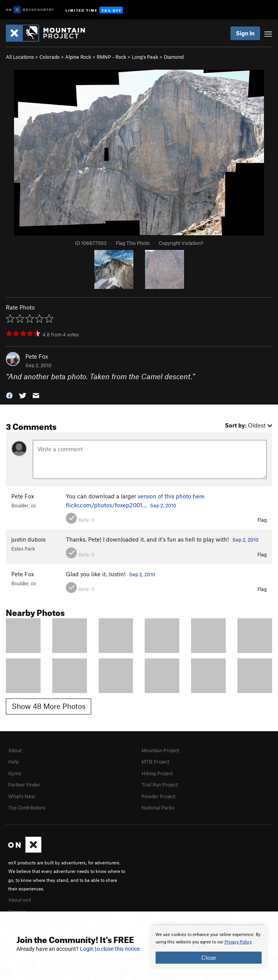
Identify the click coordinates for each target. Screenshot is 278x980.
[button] (9, 395)
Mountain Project (160, 750)
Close (209, 957)
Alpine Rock (78, 57)
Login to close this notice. (111, 949)
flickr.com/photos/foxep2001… (106, 505)
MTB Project (155, 762)
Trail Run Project (160, 785)
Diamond (174, 57)
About (15, 750)
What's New (22, 796)
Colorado (50, 57)
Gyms (15, 773)
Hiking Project (157, 773)
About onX (20, 900)
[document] (209, 947)
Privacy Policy (238, 942)
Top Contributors (27, 808)
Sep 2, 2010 (163, 505)
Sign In (245, 33)
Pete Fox (37, 356)
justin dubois (28, 539)
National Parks (158, 808)
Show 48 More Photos (49, 706)
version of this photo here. (172, 496)
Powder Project (158, 796)
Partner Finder (24, 785)
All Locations (20, 57)
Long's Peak (145, 57)
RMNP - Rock (112, 57)
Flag (262, 520)
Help (13, 762)
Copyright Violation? (181, 243)
